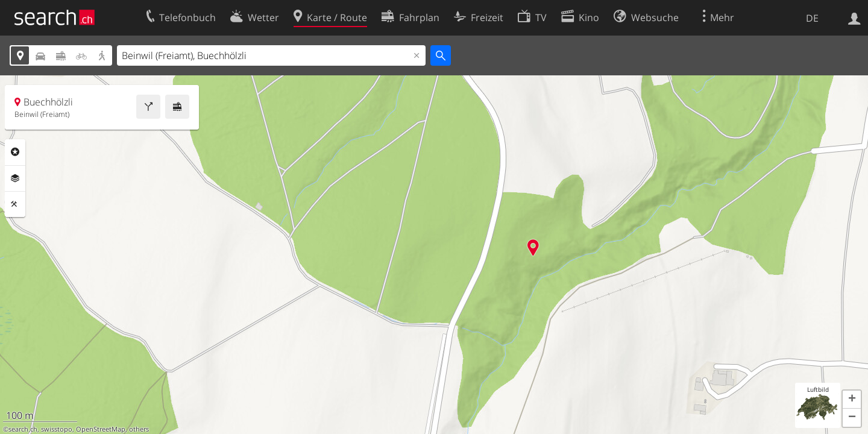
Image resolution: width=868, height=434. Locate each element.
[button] (852, 400)
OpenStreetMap (101, 429)
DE (812, 18)
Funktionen (15, 204)
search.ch (23, 429)
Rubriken (15, 152)
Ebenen (15, 178)
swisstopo (57, 429)
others (139, 429)
